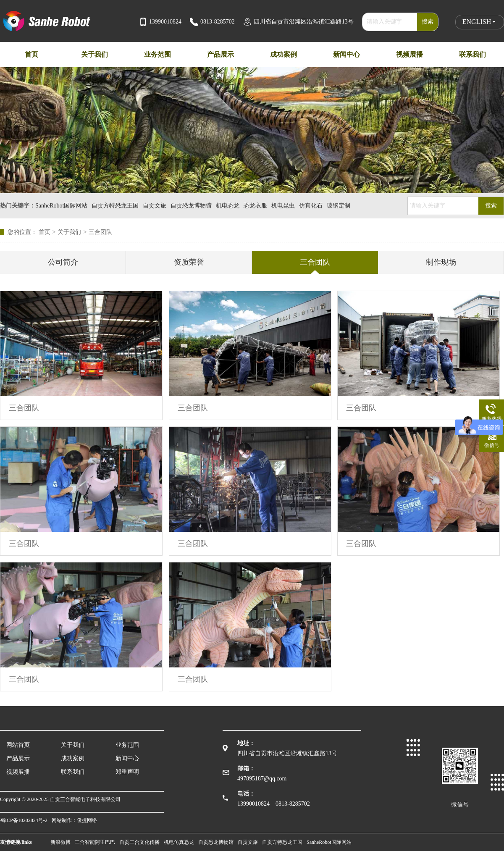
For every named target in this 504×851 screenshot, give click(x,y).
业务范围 (127, 745)
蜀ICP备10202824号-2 (24, 820)
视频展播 (18, 772)
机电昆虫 (283, 206)
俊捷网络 (87, 820)
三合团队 (100, 232)
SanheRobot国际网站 (61, 206)
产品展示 (18, 758)
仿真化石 (311, 206)
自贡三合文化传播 (139, 842)
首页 (48, 232)
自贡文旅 (155, 206)
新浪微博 (60, 842)
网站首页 (18, 745)
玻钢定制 (339, 206)
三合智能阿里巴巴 (95, 842)
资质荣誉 (189, 262)
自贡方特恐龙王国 (115, 206)
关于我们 (69, 232)
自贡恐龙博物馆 (191, 206)
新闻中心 (127, 758)
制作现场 (441, 262)
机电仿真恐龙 (179, 842)
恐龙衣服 (255, 206)
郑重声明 (127, 772)
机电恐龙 (228, 206)
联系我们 (73, 772)
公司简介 (63, 262)
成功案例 (73, 758)
